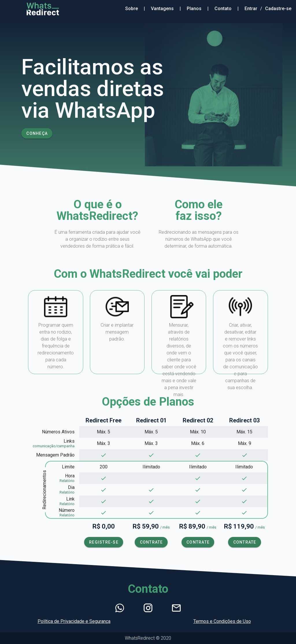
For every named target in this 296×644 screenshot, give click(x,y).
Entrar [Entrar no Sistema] (251, 9)
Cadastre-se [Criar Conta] (278, 9)
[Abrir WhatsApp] (120, 608)
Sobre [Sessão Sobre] (132, 9)
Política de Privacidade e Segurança (74, 621)
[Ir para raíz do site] (33, 9)
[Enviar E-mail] (176, 608)
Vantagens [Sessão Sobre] (162, 9)
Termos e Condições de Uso (222, 621)
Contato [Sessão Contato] (223, 9)
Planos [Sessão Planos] (194, 9)
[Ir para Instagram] (148, 608)
